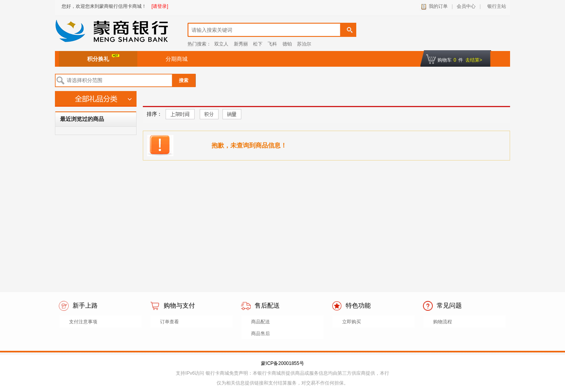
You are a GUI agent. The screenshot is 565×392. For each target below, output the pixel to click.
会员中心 (466, 6)
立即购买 (352, 322)
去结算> (474, 60)
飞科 (272, 44)
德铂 (287, 44)
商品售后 (261, 334)
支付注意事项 (83, 322)
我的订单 (438, 6)
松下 (258, 44)
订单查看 (169, 322)
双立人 (221, 44)
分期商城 (177, 59)
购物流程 (443, 322)
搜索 (184, 80)
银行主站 (495, 6)
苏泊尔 (304, 44)
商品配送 (261, 322)
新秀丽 (241, 44)
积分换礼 (103, 58)
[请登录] (160, 6)
